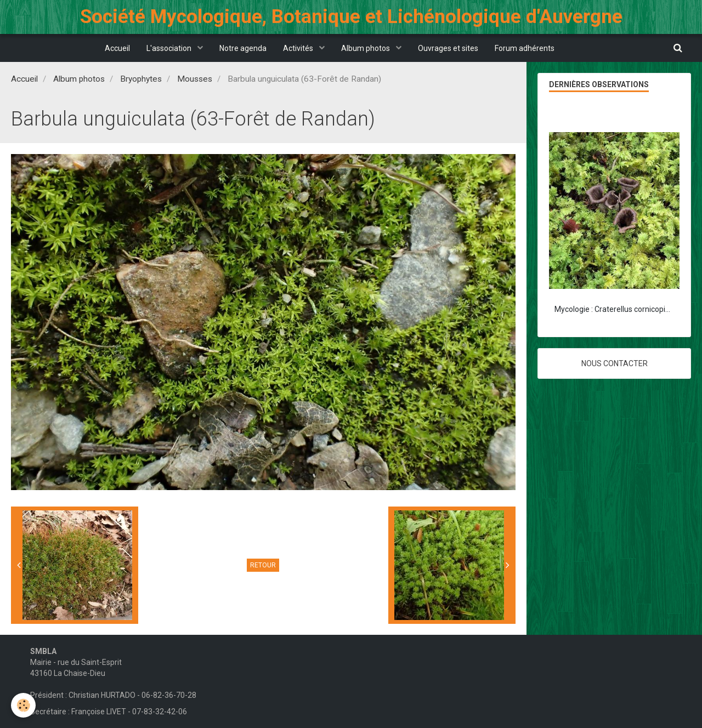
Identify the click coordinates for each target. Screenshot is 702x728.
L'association (170, 48)
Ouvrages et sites (448, 48)
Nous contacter (615, 363)
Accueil (117, 48)
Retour (263, 565)
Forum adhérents (525, 48)
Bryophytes (141, 79)
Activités (299, 48)
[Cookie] (23, 705)
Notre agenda (243, 48)
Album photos (366, 48)
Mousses (195, 79)
